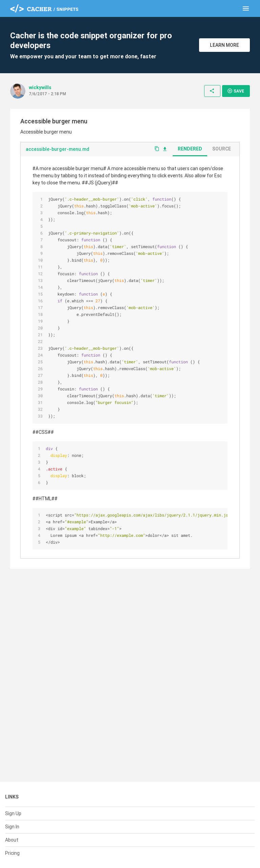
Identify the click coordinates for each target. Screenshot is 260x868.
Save (236, 91)
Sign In (12, 827)
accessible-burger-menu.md (58, 149)
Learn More (224, 45)
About (12, 840)
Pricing (12, 853)
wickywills (40, 87)
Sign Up (13, 813)
